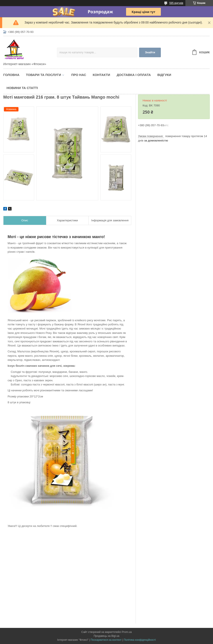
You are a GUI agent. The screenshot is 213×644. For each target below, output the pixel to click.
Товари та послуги (43, 75)
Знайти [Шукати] (150, 52)
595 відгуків (176, 3)
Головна (11, 75)
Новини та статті (22, 88)
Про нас (79, 75)
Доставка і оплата (134, 75)
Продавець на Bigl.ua (106, 636)
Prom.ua (127, 632)
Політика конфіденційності (140, 640)
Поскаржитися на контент (106, 640)
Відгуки (164, 75)
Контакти (101, 75)
